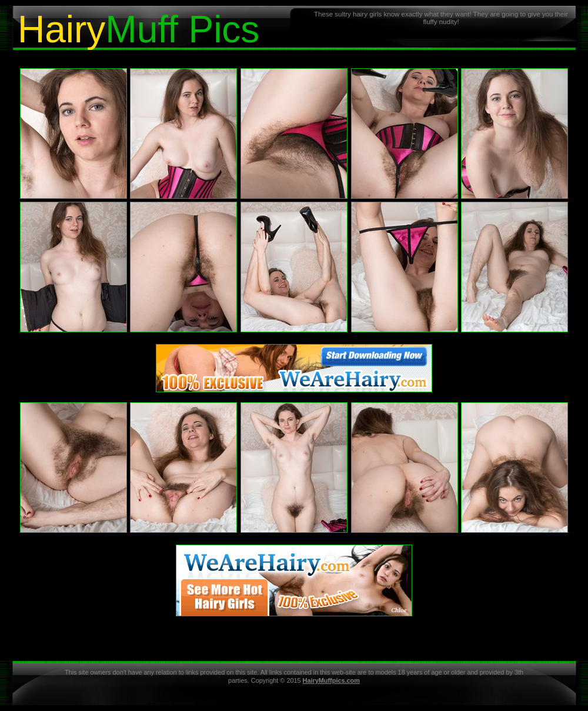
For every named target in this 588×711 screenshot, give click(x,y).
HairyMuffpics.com (331, 680)
